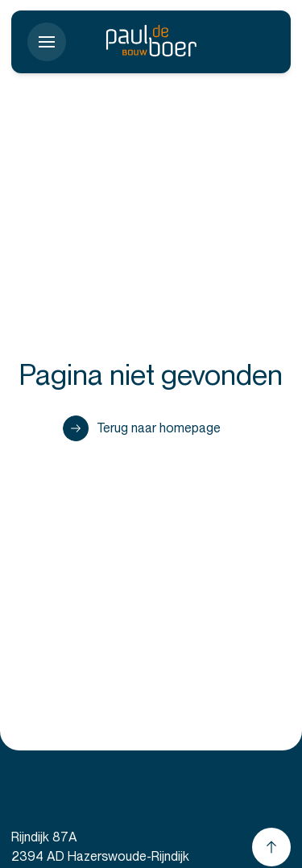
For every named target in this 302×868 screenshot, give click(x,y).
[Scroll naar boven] (271, 847)
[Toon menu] (47, 42)
